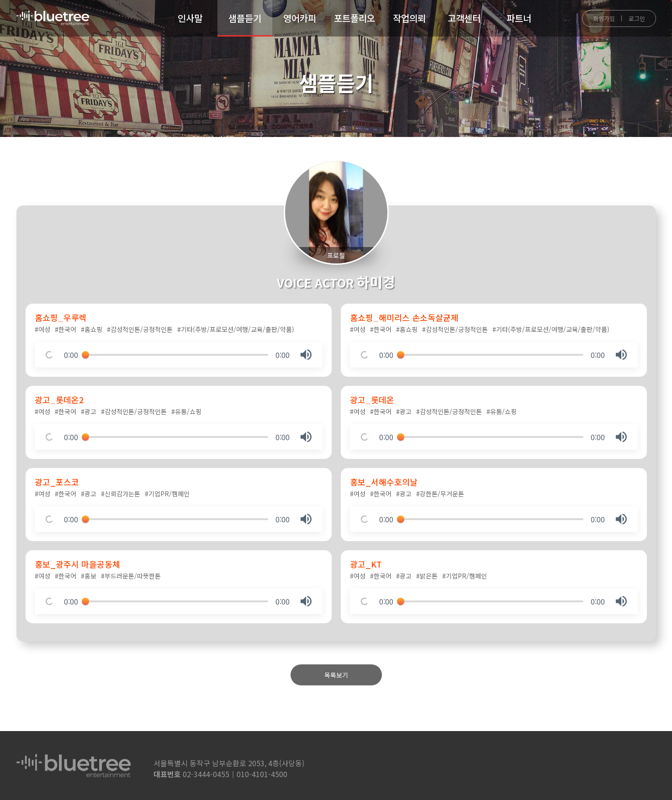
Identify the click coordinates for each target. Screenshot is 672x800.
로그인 (637, 18)
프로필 (336, 255)
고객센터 (464, 18)
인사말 (190, 18)
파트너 (519, 18)
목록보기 (336, 675)
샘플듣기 (245, 18)
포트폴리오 (355, 18)
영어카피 (300, 18)
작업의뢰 (409, 18)
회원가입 (604, 18)
